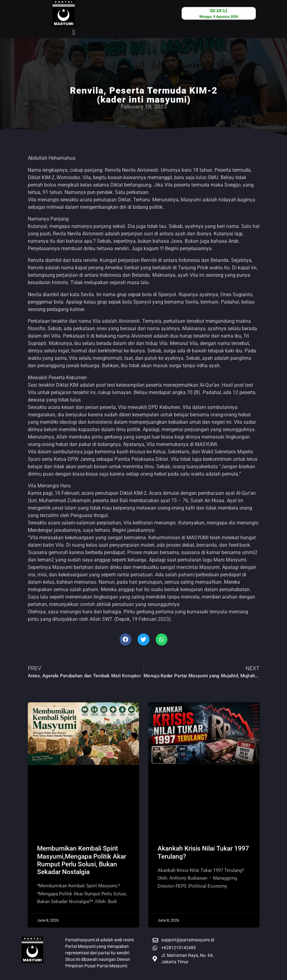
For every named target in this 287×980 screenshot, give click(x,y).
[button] (74, 22)
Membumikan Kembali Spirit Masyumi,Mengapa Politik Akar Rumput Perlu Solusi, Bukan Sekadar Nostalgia (82, 860)
